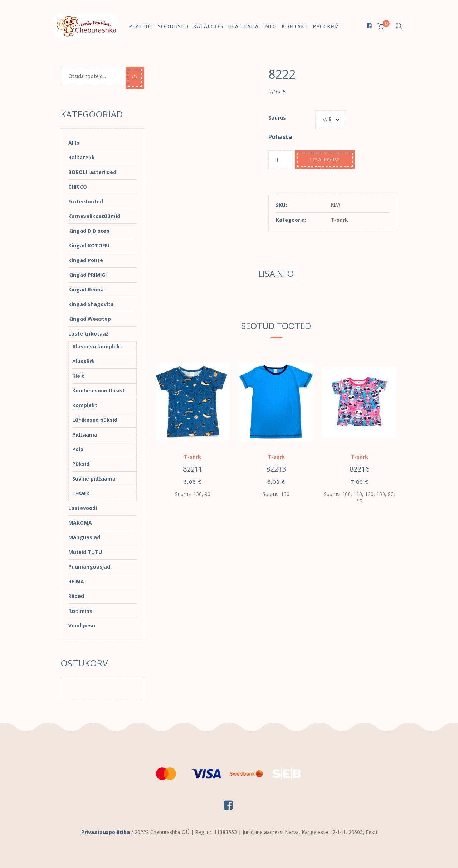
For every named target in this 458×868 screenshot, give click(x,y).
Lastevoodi (83, 508)
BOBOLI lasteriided (92, 172)
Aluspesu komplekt (97, 346)
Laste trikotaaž (88, 334)
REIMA (76, 581)
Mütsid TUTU (85, 552)
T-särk (340, 220)
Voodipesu (82, 625)
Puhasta (280, 137)
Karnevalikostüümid (94, 216)
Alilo (74, 143)
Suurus (277, 118)
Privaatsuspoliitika (106, 832)
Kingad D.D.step (89, 231)
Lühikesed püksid (95, 420)
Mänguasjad (84, 537)
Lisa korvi (325, 160)
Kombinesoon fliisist (99, 390)
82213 (276, 469)
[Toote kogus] (281, 160)
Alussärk (84, 361)
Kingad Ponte (86, 260)
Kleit (78, 376)
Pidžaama (85, 435)
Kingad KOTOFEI (89, 245)
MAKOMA (80, 523)
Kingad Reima (86, 290)
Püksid (81, 464)
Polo (78, 449)
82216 (359, 469)
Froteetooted (86, 201)
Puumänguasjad (89, 567)
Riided (76, 596)
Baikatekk (82, 157)
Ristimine (81, 611)
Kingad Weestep (90, 319)
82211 (193, 469)
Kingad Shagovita (91, 304)
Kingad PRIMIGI (87, 275)
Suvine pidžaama (94, 479)
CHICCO (78, 187)
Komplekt (85, 405)
